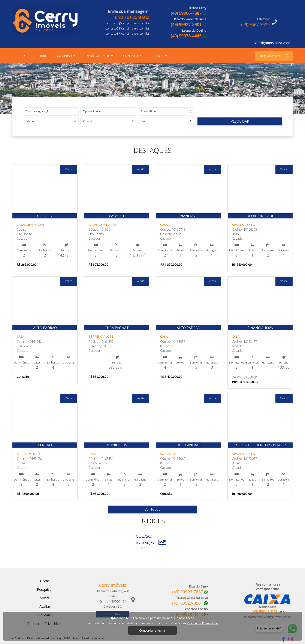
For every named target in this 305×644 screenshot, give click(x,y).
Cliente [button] (158, 56)
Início (23, 56)
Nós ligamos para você (272, 43)
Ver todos (152, 509)
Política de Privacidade (202, 623)
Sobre (43, 56)
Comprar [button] (65, 56)
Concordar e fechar (153, 630)
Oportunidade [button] (98, 56)
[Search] (274, 56)
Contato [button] (131, 56)
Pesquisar (240, 121)
